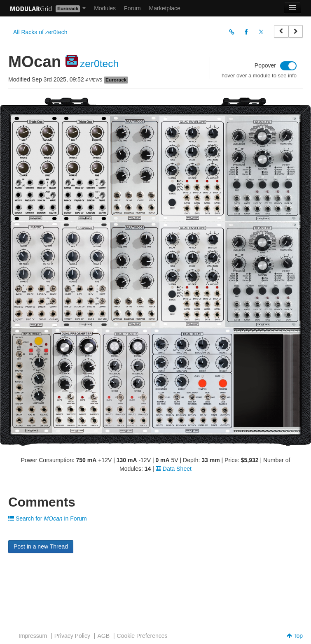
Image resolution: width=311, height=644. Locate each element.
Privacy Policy (72, 636)
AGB (103, 636)
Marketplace (165, 8)
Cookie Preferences (142, 636)
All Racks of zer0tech (40, 32)
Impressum (33, 636)
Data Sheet (174, 469)
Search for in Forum (48, 518)
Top (295, 636)
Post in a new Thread (41, 546)
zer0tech (99, 64)
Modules (105, 8)
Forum (132, 8)
